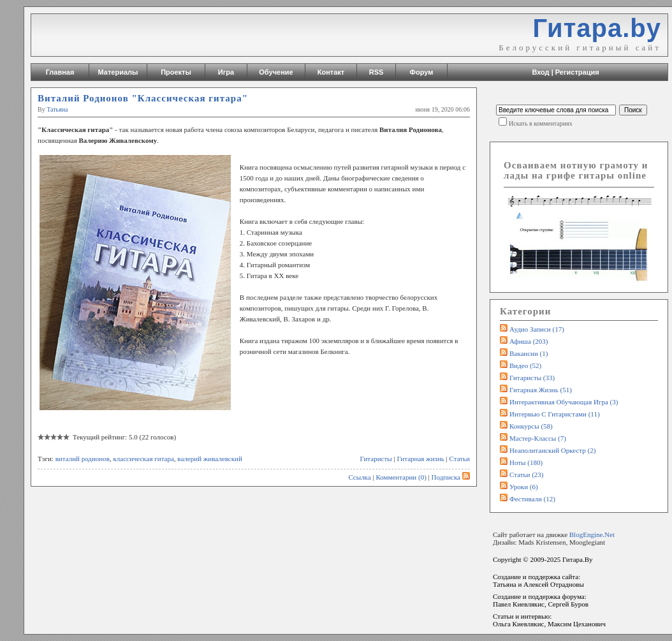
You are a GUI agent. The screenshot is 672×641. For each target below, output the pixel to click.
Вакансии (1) (529, 353)
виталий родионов (83, 459)
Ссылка (359, 477)
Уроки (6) (524, 487)
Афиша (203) (529, 341)
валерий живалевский (209, 459)
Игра (226, 72)
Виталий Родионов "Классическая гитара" (143, 98)
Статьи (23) (527, 475)
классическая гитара (143, 459)
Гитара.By (578, 559)
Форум (422, 72)
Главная (60, 72)
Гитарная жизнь (420, 459)
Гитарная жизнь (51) (541, 390)
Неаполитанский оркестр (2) (552, 450)
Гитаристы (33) (532, 378)
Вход (540, 72)
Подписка (451, 477)
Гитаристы (376, 459)
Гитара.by (597, 28)
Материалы (118, 72)
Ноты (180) (526, 462)
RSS (376, 72)
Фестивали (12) (532, 499)
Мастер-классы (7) (538, 438)
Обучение (276, 72)
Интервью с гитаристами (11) (555, 414)
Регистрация (577, 72)
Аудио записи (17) (537, 329)
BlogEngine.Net (592, 534)
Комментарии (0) (401, 477)
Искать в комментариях (541, 123)
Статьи (460, 459)
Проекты (176, 72)
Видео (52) (525, 365)
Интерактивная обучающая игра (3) (564, 402)
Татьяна (57, 109)
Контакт (331, 72)
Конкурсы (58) (531, 426)
